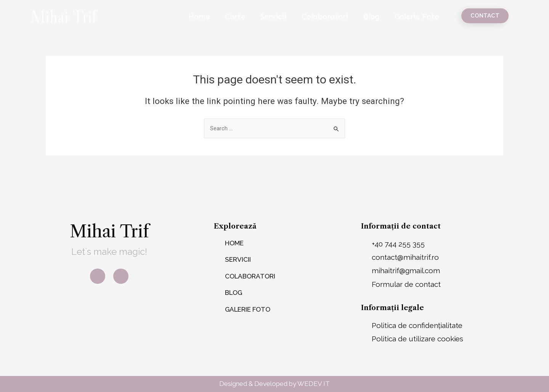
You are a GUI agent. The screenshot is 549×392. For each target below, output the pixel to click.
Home (199, 16)
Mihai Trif (63, 16)
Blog (371, 16)
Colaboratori (325, 16)
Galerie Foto (417, 16)
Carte (235, 16)
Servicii (273, 16)
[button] (485, 16)
